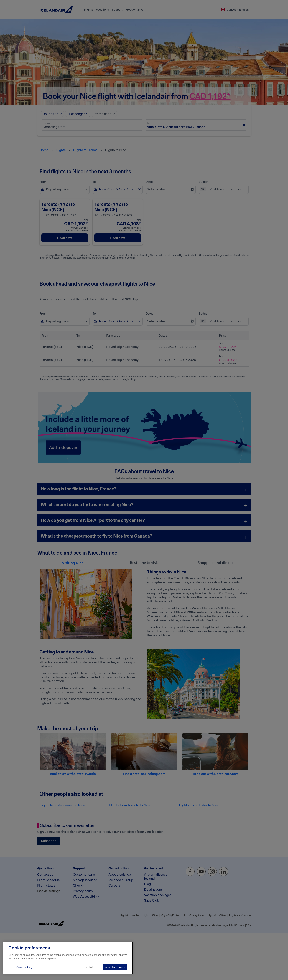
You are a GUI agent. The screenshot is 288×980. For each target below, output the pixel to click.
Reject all (88, 967)
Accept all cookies (115, 967)
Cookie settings (25, 967)
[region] (68, 958)
